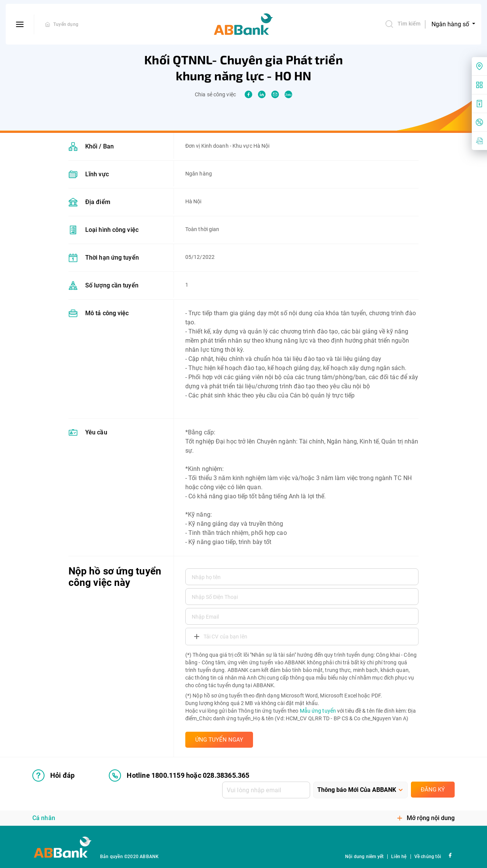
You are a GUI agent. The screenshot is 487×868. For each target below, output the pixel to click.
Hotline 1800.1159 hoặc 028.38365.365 (179, 775)
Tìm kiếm (403, 24)
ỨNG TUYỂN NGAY (219, 740)
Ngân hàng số (451, 24)
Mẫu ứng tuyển (318, 711)
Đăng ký (433, 790)
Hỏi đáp (53, 775)
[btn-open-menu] (20, 24)
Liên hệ (399, 857)
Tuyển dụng (66, 24)
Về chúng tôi (428, 857)
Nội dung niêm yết (364, 857)
